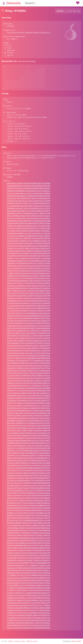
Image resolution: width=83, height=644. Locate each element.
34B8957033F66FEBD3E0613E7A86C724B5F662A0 (29, 282)
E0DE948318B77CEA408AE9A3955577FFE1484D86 (29, 579)
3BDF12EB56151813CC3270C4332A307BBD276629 (29, 297)
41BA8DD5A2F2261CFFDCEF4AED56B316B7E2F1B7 (29, 307)
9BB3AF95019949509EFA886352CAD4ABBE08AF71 (29, 464)
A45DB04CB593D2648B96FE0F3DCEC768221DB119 (29, 482)
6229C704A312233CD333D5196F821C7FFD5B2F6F (29, 354)
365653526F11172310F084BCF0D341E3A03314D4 (29, 285)
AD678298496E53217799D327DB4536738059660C (29, 504)
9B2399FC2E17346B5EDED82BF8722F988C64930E (29, 462)
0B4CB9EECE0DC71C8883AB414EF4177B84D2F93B (29, 220)
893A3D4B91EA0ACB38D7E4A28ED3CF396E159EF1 (29, 424)
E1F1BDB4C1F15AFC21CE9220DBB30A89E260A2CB (29, 582)
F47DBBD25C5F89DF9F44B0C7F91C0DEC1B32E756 (29, 624)
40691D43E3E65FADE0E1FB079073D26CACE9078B (29, 302)
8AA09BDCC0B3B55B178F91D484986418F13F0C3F (29, 427)
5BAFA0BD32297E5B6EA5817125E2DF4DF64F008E (29, 342)
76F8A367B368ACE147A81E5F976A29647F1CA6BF (29, 385)
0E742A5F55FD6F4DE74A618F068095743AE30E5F (29, 225)
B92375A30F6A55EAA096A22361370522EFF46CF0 (29, 524)
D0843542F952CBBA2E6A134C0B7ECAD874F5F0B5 (29, 549)
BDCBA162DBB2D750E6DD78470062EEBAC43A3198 (29, 529)
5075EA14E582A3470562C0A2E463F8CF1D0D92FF (29, 327)
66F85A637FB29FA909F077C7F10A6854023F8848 (29, 367)
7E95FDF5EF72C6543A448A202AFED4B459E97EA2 (29, 397)
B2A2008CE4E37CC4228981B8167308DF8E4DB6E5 (29, 509)
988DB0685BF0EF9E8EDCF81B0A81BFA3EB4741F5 (29, 449)
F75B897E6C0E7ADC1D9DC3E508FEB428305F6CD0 (29, 627)
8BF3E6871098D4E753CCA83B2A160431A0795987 (29, 429)
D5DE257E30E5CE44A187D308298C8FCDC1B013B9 (29, 559)
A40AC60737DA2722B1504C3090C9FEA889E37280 (29, 479)
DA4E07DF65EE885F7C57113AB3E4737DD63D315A (29, 572)
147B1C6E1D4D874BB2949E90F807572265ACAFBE (29, 235)
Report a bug (32, 641)
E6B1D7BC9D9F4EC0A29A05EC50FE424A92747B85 (29, 589)
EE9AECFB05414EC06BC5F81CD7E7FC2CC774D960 (29, 612)
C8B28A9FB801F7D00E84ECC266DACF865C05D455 (29, 539)
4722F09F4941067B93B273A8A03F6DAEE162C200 (29, 317)
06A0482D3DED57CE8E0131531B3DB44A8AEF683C (29, 210)
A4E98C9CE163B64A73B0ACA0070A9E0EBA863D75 (29, 484)
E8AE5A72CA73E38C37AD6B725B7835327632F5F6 (29, 602)
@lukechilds (76, 641)
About (11, 641)
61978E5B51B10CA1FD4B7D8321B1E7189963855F (29, 352)
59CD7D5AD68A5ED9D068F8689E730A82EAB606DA (29, 335)
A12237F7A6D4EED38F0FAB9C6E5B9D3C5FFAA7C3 (29, 474)
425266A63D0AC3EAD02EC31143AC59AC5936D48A (29, 310)
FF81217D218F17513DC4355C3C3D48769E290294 (29, 634)
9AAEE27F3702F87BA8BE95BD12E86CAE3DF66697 (29, 457)
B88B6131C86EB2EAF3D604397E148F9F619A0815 (29, 522)
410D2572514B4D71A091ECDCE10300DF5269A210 (29, 305)
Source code (20, 641)
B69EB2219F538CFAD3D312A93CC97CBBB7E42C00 (29, 519)
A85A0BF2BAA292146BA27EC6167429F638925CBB (29, 492)
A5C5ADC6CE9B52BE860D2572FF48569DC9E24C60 (29, 487)
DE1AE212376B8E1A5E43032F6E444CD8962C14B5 (29, 574)
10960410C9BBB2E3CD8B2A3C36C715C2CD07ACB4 (29, 232)
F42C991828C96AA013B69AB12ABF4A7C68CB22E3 (29, 622)
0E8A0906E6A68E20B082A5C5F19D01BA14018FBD (29, 227)
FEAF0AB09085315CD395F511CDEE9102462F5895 (29, 632)
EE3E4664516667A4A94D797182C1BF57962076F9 (29, 609)
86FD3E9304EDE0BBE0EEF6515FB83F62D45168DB (29, 417)
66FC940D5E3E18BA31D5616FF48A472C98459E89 (29, 369)
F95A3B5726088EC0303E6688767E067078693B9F (29, 629)
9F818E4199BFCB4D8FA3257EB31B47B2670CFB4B (29, 469)
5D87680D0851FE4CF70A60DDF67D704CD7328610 (29, 350)
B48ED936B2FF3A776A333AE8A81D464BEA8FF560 (29, 512)
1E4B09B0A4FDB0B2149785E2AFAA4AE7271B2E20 (29, 240)
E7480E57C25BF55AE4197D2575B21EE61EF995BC (29, 597)
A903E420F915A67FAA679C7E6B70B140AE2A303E (29, 494)
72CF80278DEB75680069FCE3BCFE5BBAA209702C (29, 382)
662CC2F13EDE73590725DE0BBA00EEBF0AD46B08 (29, 364)
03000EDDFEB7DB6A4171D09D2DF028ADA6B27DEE (29, 202)
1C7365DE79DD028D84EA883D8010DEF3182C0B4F (29, 237)
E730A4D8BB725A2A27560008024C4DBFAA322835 (29, 592)
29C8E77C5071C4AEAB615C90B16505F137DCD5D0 (29, 265)
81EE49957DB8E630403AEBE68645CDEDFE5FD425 (29, 404)
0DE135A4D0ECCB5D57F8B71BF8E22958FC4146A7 (29, 222)
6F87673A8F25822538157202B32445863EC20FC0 (29, 379)
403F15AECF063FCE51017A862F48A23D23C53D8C (29, 300)
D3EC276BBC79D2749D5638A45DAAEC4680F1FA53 (29, 554)
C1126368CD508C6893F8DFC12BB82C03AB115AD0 (29, 532)
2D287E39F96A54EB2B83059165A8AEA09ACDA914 (29, 277)
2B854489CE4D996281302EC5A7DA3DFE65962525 (29, 272)
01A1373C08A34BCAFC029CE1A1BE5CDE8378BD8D (29, 200)
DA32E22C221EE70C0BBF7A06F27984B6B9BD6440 (29, 569)
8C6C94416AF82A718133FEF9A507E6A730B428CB (29, 432)
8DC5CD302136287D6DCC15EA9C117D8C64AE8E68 (29, 434)
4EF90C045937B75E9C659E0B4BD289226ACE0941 (29, 322)
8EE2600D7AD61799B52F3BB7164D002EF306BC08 (29, 437)
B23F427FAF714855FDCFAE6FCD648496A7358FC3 (29, 507)
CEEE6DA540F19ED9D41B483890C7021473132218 (29, 547)
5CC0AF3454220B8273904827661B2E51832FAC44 (29, 347)
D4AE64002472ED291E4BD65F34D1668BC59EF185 (29, 557)
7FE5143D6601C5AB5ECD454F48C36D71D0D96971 (29, 399)
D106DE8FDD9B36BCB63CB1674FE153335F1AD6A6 (29, 552)
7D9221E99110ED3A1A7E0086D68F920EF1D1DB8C (29, 394)
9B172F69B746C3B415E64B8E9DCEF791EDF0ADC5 (29, 459)
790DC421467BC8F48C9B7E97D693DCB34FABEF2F (29, 389)
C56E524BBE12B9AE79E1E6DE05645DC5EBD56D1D (29, 534)
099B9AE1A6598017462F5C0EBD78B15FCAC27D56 (29, 215)
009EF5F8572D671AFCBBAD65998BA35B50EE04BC (29, 195)
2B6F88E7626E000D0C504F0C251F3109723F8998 (29, 270)
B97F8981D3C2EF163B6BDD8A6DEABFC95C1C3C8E (29, 527)
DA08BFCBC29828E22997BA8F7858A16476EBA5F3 (29, 567)
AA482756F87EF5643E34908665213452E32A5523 (29, 499)
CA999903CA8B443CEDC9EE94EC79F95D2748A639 (29, 542)
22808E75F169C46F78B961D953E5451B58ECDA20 (29, 255)
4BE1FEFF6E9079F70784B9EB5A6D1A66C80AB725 (29, 320)
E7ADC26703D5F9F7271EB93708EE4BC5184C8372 (29, 599)
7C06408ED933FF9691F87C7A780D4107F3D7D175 (29, 392)
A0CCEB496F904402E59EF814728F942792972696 (29, 472)
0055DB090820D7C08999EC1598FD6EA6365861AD (29, 192)
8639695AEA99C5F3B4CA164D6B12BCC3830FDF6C (29, 414)
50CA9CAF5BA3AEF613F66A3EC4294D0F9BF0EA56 (29, 329)
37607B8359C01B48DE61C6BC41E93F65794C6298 (29, 287)
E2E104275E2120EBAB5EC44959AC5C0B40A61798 (29, 584)
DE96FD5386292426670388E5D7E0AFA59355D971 (29, 577)
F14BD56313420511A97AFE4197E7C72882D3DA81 (29, 617)
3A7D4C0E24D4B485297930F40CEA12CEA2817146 (29, 292)
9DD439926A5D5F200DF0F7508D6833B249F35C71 (29, 467)
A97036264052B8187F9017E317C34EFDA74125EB (29, 497)
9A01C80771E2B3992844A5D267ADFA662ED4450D (29, 454)
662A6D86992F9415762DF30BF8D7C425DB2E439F (29, 362)
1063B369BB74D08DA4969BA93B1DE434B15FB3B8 (29, 230)
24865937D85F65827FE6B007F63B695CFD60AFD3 (29, 257)
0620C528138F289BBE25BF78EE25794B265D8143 (29, 205)
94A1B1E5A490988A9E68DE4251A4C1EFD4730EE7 (29, 447)
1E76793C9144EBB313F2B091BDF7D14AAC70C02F (29, 242)
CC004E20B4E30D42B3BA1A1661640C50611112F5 (29, 544)
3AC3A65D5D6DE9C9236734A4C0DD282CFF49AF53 (29, 295)
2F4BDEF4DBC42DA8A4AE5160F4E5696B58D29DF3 (29, 280)
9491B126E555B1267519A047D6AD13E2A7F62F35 (29, 444)
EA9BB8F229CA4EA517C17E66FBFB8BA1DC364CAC (29, 604)
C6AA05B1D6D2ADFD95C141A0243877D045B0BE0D (29, 537)
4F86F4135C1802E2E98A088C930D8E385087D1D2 (29, 325)
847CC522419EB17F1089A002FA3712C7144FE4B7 (29, 412)
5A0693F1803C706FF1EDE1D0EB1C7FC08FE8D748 (29, 339)
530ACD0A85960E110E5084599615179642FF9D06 (29, 332)
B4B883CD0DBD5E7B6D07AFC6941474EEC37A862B (29, 514)
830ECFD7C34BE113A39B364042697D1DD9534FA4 (29, 409)
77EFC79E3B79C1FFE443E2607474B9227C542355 (29, 387)
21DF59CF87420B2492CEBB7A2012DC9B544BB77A (29, 252)
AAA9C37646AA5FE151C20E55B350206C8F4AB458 (29, 502)
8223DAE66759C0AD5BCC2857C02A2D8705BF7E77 (29, 407)
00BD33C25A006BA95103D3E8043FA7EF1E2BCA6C (29, 197)
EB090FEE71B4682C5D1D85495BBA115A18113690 (29, 607)
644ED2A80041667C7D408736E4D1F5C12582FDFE (29, 357)
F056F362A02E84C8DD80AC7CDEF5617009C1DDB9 (29, 614)
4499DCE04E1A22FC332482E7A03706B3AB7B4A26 (29, 315)
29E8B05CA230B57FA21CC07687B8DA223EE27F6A (29, 267)
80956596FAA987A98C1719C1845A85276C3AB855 (29, 402)
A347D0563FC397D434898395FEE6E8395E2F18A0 (29, 477)
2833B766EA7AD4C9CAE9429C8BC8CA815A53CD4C (29, 262)
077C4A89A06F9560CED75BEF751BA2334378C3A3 (29, 212)
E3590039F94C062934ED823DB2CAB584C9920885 (29, 587)
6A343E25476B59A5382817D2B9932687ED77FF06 (29, 374)
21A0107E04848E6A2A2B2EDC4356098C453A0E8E (29, 250)
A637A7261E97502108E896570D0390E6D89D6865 (29, 489)
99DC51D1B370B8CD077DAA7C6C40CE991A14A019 (29, 452)
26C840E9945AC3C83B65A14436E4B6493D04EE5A (29, 260)
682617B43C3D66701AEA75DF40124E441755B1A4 (29, 372)
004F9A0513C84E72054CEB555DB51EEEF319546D (29, 190)
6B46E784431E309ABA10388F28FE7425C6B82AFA (29, 377)
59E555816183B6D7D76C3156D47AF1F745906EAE (29, 337)
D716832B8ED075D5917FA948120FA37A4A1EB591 (29, 562)
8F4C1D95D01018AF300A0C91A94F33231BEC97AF (29, 439)
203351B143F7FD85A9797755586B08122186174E (29, 247)
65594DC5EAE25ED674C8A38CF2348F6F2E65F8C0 (29, 360)
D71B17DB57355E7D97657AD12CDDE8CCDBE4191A (29, 564)
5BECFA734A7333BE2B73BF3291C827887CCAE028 (29, 345)
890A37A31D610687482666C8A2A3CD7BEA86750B (29, 419)
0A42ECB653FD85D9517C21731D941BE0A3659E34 (29, 217)
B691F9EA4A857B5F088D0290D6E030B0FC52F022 (29, 517)
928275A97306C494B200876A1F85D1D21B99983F (29, 442)
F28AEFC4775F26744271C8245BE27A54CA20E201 (29, 619)
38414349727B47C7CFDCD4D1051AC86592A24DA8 (29, 290)
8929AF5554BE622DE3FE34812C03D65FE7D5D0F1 (29, 422)
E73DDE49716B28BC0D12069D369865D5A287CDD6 (29, 594)
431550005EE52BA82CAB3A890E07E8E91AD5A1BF (29, 312)
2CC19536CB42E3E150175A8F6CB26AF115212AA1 (29, 275)
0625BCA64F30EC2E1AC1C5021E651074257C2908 (29, 207)
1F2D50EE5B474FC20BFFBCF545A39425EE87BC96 (29, 245)
